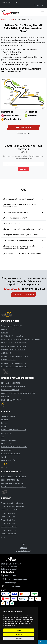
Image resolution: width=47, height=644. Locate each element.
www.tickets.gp (24, 551)
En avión (4, 423)
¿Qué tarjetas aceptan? (12, 223)
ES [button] (38, 5)
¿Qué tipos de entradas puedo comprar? (19, 199)
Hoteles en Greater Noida (11, 454)
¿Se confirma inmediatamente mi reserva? (20, 240)
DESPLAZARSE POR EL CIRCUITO (14, 430)
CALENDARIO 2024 (8, 353)
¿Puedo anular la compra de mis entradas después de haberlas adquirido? (19, 247)
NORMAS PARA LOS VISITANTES (13, 386)
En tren (4, 426)
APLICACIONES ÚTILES (10, 460)
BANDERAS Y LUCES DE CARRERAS (14, 346)
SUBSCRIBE (24, 169)
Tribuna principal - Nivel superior (13, 506)
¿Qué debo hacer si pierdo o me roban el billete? (22, 253)
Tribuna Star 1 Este (8, 517)
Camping (4, 457)
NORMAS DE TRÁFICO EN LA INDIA (14, 447)
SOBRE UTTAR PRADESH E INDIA (14, 477)
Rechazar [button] (19, 634)
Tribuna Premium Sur (9, 534)
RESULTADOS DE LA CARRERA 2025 (14, 363)
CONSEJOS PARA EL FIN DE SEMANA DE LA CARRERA (21, 339)
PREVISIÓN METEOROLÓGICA (12, 336)
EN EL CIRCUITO (7, 443)
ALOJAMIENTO (7, 450)
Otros (3, 537)
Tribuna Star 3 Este (8, 523)
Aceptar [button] (19, 630)
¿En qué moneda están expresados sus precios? (22, 229)
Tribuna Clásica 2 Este (9, 530)
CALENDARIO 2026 (8, 329)
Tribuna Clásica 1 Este (9, 527)
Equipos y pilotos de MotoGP (12, 326)
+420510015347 (11, 289)
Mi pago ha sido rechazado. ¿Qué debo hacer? (21, 235)
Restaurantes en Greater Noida (12, 483)
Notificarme (23, 128)
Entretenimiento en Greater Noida (14, 487)
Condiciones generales (9, 566)
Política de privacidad (9, 569)
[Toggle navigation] (43, 12)
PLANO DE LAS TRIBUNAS (11, 400)
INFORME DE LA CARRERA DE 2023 (14, 367)
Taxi (3, 437)
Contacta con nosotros (23, 294)
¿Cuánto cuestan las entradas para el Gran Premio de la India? (20, 205)
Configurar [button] (19, 638)
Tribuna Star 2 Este (8, 520)
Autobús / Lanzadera (9, 440)
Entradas (11, 19)
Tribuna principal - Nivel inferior (12, 503)
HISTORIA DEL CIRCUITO (10, 390)
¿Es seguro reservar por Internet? (16, 212)
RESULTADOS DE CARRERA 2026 (13, 350)
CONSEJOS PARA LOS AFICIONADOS (14, 343)
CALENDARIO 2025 (8, 360)
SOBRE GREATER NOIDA (10, 480)
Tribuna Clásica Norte (9, 513)
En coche (4, 420)
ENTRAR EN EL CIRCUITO (11, 383)
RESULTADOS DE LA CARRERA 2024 (14, 356)
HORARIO (5, 333)
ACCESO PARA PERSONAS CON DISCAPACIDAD (18, 393)
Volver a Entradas (24, 133)
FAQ (23, 544)
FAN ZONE (5, 397)
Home (3, 19)
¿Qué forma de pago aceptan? (15, 218)
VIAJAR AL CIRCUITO (9, 416)
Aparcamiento (6, 433)
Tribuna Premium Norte (10, 510)
